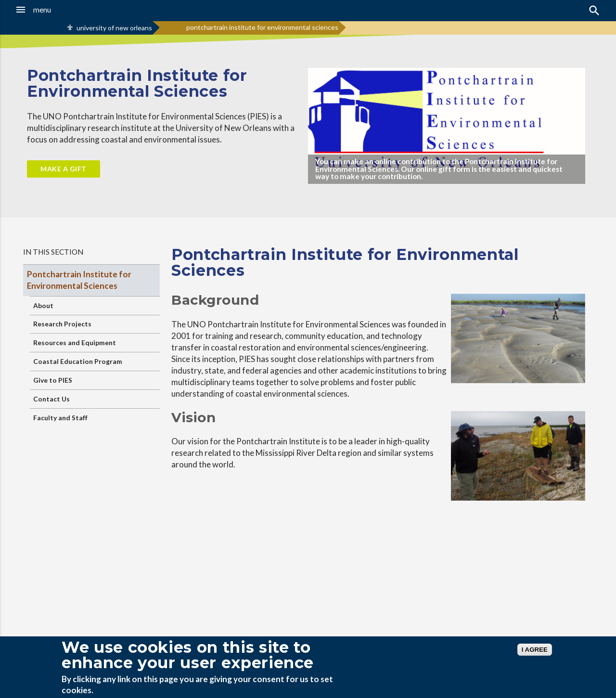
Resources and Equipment (75, 343)
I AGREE (535, 650)
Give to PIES (53, 380)
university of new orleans (114, 28)
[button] (58, 10)
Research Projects (62, 324)
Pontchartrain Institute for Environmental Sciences (79, 280)
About (43, 305)
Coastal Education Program (78, 361)
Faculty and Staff (60, 418)
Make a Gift (64, 169)
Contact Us (51, 399)
